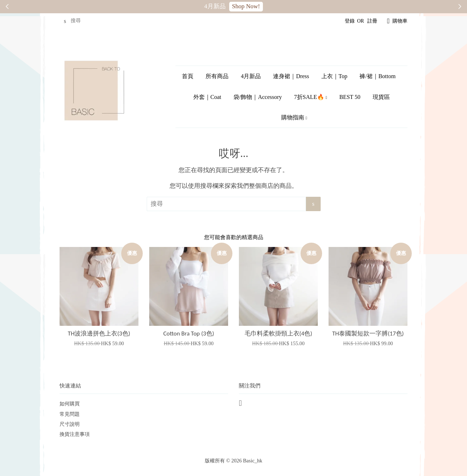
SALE (252, 6)
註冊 (372, 21)
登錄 (350, 21)
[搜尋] (81, 21)
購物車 (400, 21)
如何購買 (70, 404)
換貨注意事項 (75, 434)
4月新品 (251, 76)
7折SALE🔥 (311, 97)
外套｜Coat (207, 97)
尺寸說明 (70, 424)
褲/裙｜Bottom (377, 76)
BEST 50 (350, 97)
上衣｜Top (334, 76)
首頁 (188, 76)
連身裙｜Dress (291, 76)
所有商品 (217, 76)
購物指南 (294, 117)
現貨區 (381, 97)
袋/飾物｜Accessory (258, 97)
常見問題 (70, 414)
